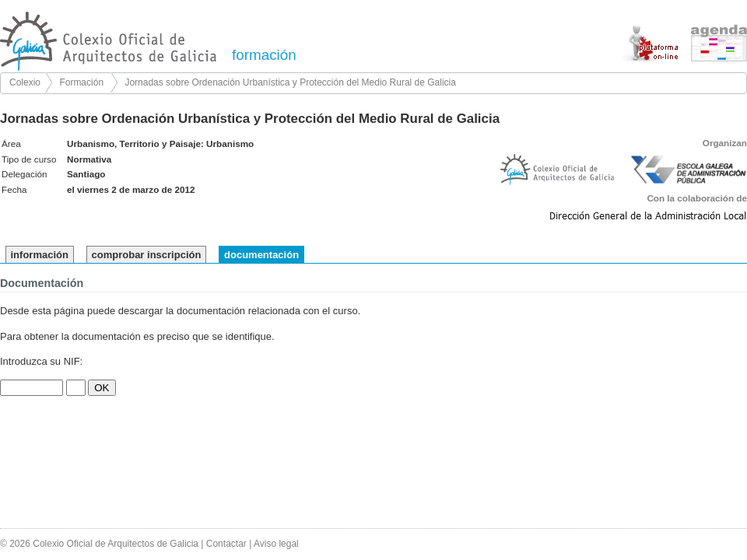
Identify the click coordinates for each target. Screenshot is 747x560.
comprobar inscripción (147, 255)
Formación (81, 82)
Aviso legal (276, 544)
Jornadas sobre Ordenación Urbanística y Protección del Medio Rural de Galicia (290, 82)
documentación (261, 255)
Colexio (25, 82)
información (40, 255)
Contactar (226, 544)
